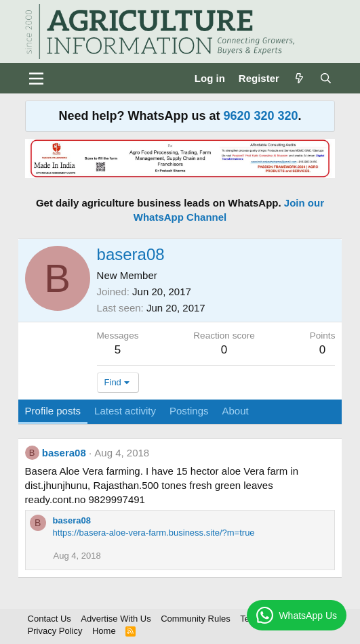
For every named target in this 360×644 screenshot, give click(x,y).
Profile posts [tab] (53, 411)
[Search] (326, 78)
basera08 (64, 453)
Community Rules (196, 619)
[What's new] (299, 78)
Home (104, 631)
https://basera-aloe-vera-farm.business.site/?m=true (154, 533)
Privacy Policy (55, 631)
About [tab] (236, 411)
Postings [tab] (189, 411)
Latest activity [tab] (125, 411)
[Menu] (37, 79)
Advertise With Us (116, 619)
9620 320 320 (260, 116)
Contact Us (49, 619)
